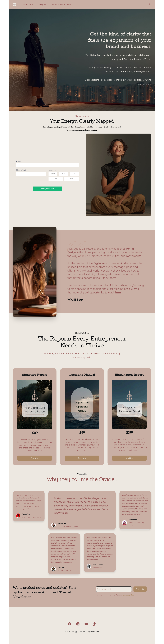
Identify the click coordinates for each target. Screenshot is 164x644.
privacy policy (129, 595)
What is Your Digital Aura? (61, 4)
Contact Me (28, 5)
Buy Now (35, 458)
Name (18, 162)
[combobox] (31, 174)
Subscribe (140, 589)
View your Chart (47, 189)
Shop (43, 5)
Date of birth (53, 170)
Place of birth (21, 170)
